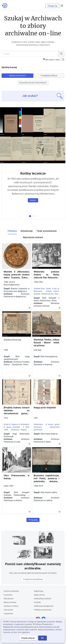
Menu (62, 6)
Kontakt (37, 602)
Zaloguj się (52, 6)
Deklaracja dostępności (44, 606)
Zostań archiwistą (11, 591)
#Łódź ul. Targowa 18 (12, 424)
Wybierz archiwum (17, 76)
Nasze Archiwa (10, 602)
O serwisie (8, 595)
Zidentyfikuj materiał (43, 599)
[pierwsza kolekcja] (30, 216)
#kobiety (37, 294)
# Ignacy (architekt (12, 427)
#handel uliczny (47, 294)
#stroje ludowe (53, 291)
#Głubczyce (38, 424)
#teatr (57, 294)
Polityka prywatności (43, 610)
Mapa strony (39, 595)
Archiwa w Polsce (11, 606)
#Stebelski (25, 424)
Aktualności (9, 599)
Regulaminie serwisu (12, 627)
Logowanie (8, 613)
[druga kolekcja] (33, 216)
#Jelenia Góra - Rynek (42, 288)
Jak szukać (8, 610)
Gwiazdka (30, 308)
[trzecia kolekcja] (36, 216)
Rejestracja (39, 591)
